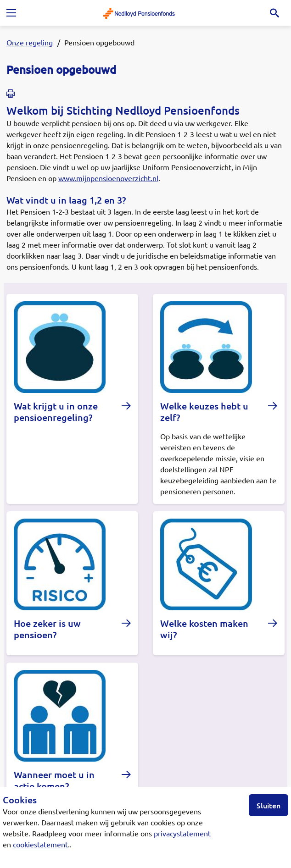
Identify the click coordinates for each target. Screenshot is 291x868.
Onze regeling (30, 42)
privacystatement (182, 833)
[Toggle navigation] (11, 13)
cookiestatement (40, 844)
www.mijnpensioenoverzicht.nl (108, 178)
